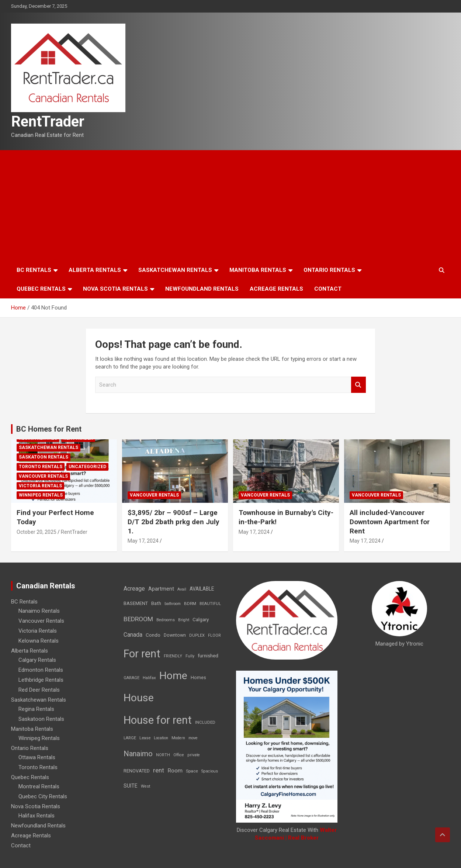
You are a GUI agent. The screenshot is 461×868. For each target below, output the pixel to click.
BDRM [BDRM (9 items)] (190, 604)
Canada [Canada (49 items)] (133, 635)
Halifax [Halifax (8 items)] (149, 678)
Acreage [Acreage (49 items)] (134, 589)
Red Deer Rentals (39, 690)
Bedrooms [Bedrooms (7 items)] (166, 620)
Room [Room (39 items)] (175, 771)
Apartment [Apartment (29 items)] (161, 589)
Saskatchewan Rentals (175, 270)
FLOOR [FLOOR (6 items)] (214, 635)
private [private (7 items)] (194, 755)
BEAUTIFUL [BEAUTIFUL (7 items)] (210, 604)
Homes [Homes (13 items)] (198, 677)
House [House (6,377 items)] (139, 698)
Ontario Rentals (329, 270)
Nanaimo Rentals (39, 611)
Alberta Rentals (95, 270)
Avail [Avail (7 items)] (182, 589)
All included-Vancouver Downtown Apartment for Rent (390, 522)
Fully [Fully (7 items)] (190, 656)
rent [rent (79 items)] (159, 770)
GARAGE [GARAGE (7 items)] (131, 678)
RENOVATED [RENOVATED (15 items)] (137, 771)
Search (358, 385)
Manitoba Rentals (258, 270)
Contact (328, 289)
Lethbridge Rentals (41, 680)
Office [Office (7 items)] (179, 755)
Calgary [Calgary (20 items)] (201, 619)
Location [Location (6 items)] (161, 738)
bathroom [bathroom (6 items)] (173, 604)
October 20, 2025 (37, 532)
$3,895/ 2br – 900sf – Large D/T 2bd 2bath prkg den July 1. (174, 522)
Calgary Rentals (37, 660)
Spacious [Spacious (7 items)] (210, 771)
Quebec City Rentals (43, 796)
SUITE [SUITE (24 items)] (131, 786)
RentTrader (48, 122)
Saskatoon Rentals (44, 457)
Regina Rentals (36, 709)
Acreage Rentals (276, 289)
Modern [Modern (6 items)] (178, 738)
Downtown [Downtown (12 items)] (175, 635)
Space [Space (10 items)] (192, 771)
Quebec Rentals (41, 289)
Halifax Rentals (37, 816)
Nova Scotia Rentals (115, 289)
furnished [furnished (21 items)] (208, 656)
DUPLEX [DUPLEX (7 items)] (197, 635)
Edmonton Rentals (41, 670)
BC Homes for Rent (49, 429)
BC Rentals (34, 270)
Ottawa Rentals (37, 757)
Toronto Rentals (41, 467)
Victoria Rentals (40, 486)
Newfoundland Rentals (202, 289)
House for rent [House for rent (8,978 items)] (158, 720)
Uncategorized (87, 467)
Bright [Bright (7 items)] (184, 620)
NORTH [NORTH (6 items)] (163, 755)
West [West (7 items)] (145, 786)
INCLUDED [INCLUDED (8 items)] (205, 722)
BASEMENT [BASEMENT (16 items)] (136, 603)
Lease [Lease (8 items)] (145, 738)
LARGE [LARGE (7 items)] (130, 738)
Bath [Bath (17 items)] (156, 603)
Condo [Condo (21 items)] (153, 635)
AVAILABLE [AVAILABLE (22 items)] (202, 589)
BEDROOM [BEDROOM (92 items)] (138, 619)
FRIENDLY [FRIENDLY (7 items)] (173, 656)
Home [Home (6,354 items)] (173, 676)
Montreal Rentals (39, 786)
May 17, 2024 (143, 541)
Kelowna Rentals (39, 641)
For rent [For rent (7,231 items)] (142, 654)
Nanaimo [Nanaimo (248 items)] (138, 754)
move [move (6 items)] (193, 738)
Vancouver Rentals (43, 476)
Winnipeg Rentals (41, 495)
